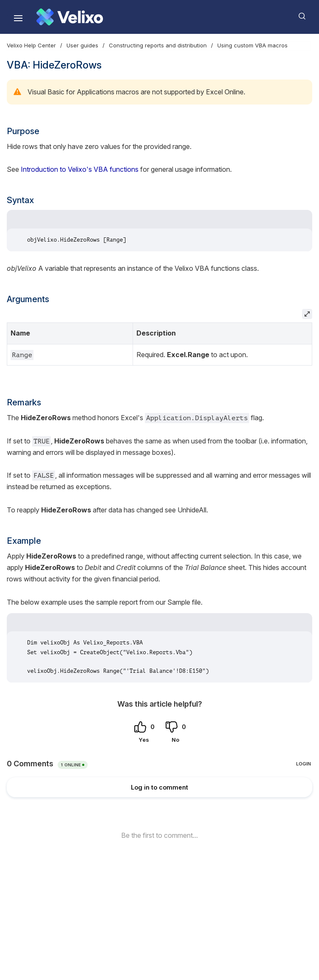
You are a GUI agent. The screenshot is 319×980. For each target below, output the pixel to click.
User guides (82, 45)
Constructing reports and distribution (158, 45)
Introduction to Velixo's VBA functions (80, 169)
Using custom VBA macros (252, 45)
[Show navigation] (18, 18)
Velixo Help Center (31, 45)
